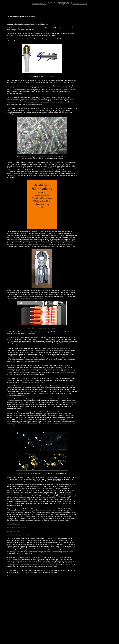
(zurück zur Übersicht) (39, 4)
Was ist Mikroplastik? (13, 524)
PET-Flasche (50, 77)
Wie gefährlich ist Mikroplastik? (17, 527)
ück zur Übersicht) (81, 4)
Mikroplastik (55, 419)
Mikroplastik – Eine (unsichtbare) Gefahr (19, 535)
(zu (74, 4)
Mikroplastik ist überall (14, 531)
